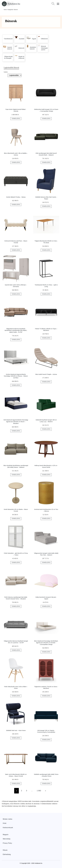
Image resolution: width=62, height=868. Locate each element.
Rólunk (5, 850)
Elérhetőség (7, 854)
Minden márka (7, 819)
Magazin (6, 835)
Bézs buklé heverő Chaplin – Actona (46, 374)
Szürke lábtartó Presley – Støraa (16, 197)
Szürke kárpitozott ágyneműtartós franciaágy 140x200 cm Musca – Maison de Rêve (16, 376)
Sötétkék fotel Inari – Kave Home (16, 730)
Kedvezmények (8, 828)
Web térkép (7, 839)
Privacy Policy (7, 843)
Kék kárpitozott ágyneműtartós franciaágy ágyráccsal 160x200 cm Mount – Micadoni (16, 422)
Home (5, 10)
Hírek (5, 823)
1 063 (39, 791)
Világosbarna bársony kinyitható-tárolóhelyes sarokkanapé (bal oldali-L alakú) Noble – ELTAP (16, 330)
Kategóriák (10, 10)
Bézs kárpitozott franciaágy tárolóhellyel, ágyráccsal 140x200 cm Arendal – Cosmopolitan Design (46, 643)
